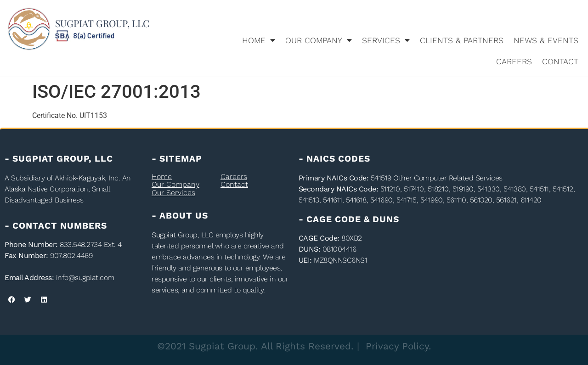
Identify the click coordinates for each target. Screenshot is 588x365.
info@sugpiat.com (85, 278)
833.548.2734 (81, 244)
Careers (514, 62)
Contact (560, 62)
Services (386, 40)
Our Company (319, 40)
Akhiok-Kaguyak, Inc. (87, 178)
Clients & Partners (462, 40)
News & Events (546, 40)
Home (259, 40)
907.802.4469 (71, 255)
